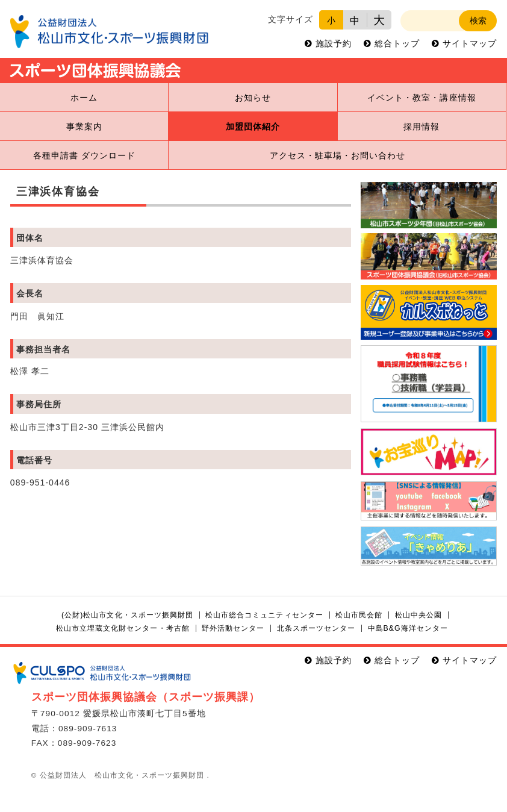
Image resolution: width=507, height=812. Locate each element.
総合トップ (397, 44)
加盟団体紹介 (253, 127)
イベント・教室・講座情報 (421, 98)
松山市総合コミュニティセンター (264, 615)
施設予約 (334, 44)
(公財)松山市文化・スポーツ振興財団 (127, 615)
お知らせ (253, 98)
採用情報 (421, 127)
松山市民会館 (359, 615)
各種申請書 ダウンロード (84, 156)
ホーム (84, 98)
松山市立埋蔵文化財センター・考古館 (123, 628)
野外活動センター (233, 628)
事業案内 (84, 127)
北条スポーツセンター (316, 628)
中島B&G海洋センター (408, 628)
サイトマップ (470, 44)
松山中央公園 (418, 615)
